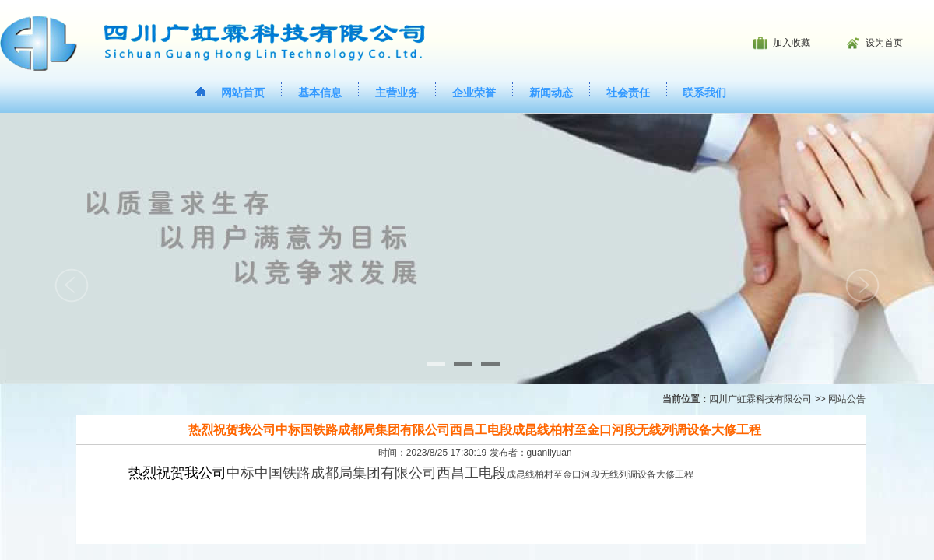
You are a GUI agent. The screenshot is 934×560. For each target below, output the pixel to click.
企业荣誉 (474, 93)
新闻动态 (551, 93)
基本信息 (320, 93)
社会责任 (628, 93)
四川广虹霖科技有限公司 (760, 399)
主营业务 (397, 93)
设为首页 (884, 43)
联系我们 (704, 93)
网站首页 (243, 93)
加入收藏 (792, 43)
